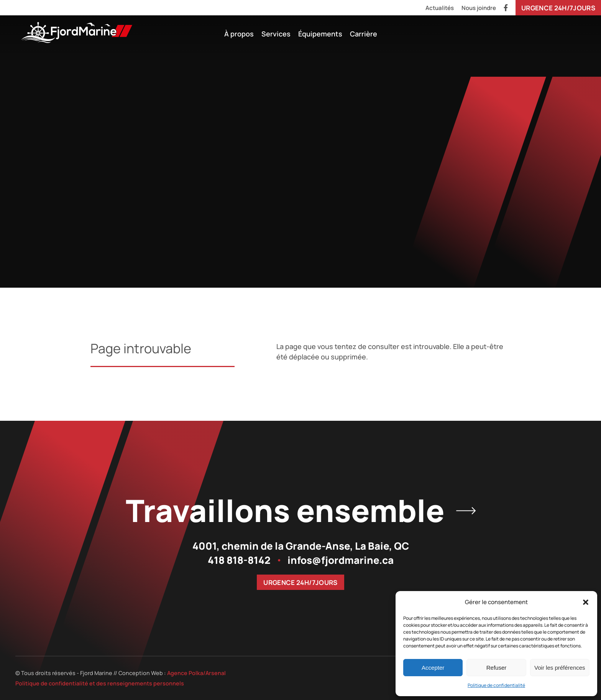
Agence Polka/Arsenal (196, 673)
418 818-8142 (239, 560)
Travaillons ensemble (301, 511)
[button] (586, 602)
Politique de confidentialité (496, 685)
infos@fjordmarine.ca (341, 560)
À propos (239, 34)
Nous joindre (479, 8)
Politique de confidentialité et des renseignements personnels (100, 683)
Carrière (364, 34)
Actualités (440, 8)
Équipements (320, 34)
